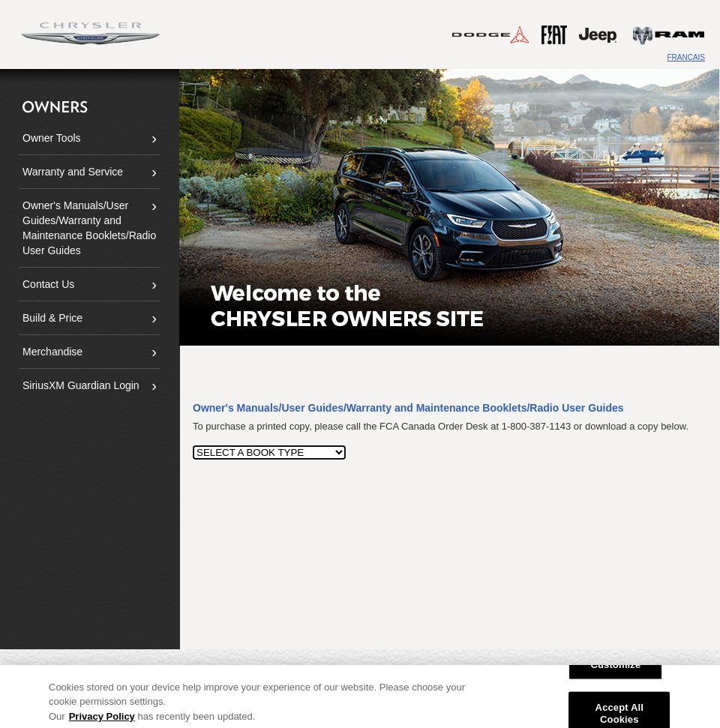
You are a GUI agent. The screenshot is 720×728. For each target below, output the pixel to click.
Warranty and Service (73, 172)
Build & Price (52, 318)
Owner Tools (52, 138)
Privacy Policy (102, 721)
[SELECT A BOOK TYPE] (269, 452)
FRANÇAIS (686, 57)
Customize (615, 669)
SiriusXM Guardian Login (81, 385)
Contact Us (48, 284)
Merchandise (52, 352)
